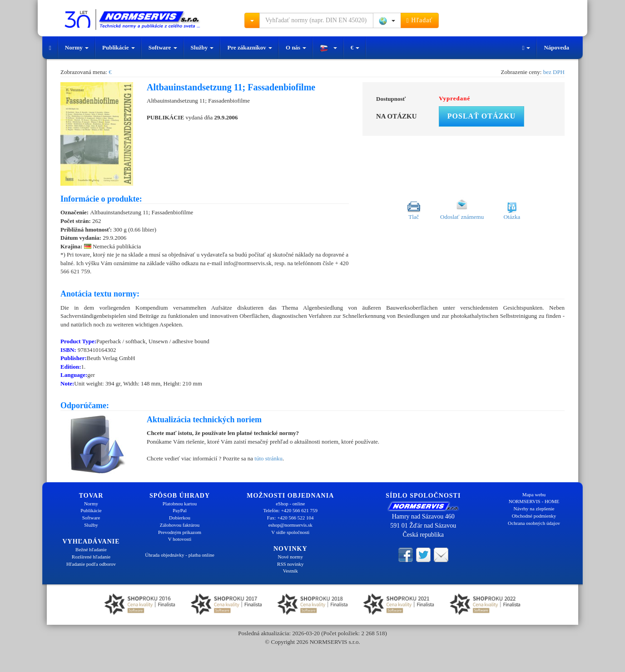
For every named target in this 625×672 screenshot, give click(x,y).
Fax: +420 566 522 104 (290, 518)
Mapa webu (534, 494)
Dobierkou (180, 518)
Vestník (290, 571)
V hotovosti (180, 539)
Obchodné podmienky (534, 516)
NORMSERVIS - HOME (534, 501)
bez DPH (554, 72)
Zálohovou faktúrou (180, 525)
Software (163, 47)
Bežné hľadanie (91, 549)
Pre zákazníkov (250, 47)
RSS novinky (290, 564)
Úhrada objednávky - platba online (180, 555)
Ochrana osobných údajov (534, 523)
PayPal (180, 510)
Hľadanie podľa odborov (91, 564)
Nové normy (290, 557)
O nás (296, 47)
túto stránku (268, 458)
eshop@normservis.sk (290, 525)
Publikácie (119, 47)
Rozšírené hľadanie (91, 557)
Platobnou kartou (180, 504)
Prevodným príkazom (180, 532)
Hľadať (420, 20)
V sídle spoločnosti (290, 532)
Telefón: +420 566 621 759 (290, 510)
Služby (202, 47)
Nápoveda (556, 47)
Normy (77, 47)
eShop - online (290, 504)
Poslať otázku (481, 116)
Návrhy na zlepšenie (534, 509)
